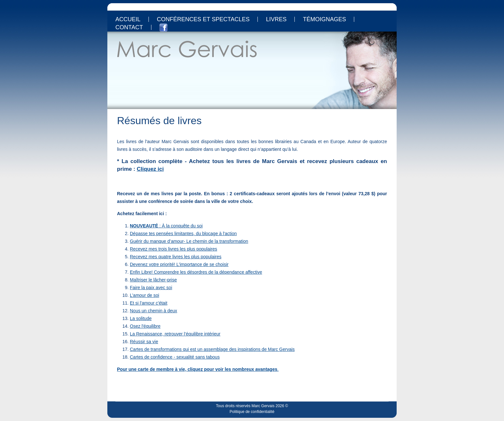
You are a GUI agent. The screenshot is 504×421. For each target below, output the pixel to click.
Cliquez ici (150, 169)
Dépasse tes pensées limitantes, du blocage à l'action (183, 233)
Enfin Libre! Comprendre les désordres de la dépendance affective (196, 272)
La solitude (141, 318)
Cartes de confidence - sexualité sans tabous (175, 357)
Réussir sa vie (144, 342)
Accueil (128, 19)
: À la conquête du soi (166, 226)
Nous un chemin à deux (153, 311)
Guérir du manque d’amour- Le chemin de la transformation (189, 241)
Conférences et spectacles (203, 19)
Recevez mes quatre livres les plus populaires (176, 257)
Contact (129, 27)
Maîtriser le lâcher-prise (153, 280)
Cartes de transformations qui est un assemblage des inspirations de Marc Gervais (212, 349)
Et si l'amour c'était (149, 303)
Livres (276, 19)
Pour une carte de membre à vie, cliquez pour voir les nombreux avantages (197, 369)
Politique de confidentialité (252, 412)
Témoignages (324, 19)
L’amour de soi (144, 295)
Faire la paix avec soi (151, 288)
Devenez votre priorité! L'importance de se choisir (179, 264)
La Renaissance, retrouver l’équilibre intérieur (175, 334)
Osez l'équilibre (145, 326)
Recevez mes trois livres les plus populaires (174, 249)
